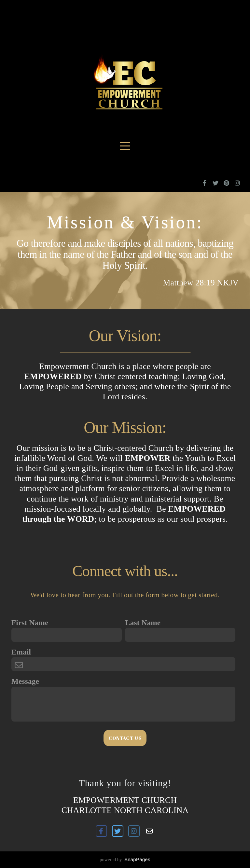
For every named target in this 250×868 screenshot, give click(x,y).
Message (25, 681)
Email (21, 652)
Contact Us (125, 738)
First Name (30, 623)
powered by (125, 860)
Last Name (143, 623)
